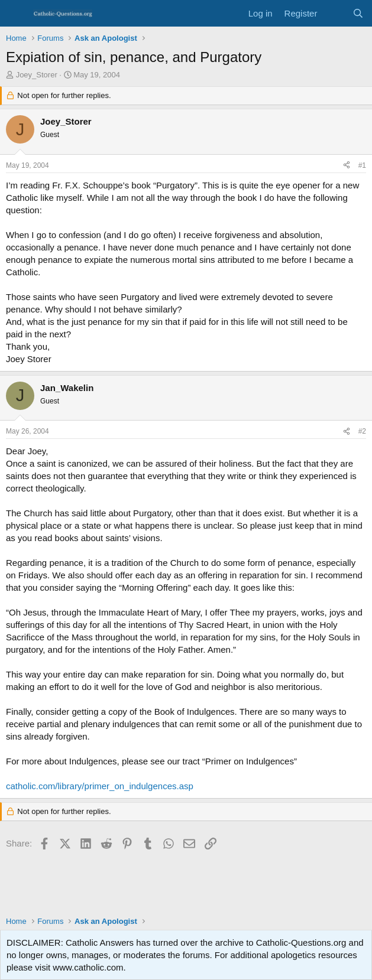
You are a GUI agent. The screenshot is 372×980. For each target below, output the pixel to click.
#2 (362, 431)
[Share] (347, 166)
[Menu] (16, 14)
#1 (362, 165)
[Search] (358, 13)
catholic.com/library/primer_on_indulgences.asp (100, 786)
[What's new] (334, 13)
